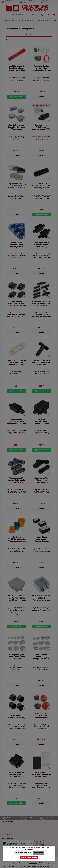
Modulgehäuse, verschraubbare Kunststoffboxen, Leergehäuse (41, 542)
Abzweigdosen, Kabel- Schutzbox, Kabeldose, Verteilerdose (17, 127)
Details (41, 97)
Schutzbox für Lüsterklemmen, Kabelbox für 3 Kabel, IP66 (41, 424)
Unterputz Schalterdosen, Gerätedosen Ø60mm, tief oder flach (17, 720)
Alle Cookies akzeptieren (29, 858)
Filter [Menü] (29, 34)
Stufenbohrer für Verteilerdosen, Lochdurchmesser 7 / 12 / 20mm (41, 127)
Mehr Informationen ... (29, 849)
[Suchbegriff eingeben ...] (21, 15)
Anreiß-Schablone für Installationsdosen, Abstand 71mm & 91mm (17, 68)
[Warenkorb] (54, 15)
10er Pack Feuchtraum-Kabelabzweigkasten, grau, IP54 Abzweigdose (17, 601)
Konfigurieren (39, 853)
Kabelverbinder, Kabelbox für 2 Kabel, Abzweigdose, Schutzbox (17, 423)
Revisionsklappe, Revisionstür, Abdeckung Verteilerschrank (41, 779)
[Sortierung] (29, 40)
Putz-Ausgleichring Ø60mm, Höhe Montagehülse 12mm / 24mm (41, 68)
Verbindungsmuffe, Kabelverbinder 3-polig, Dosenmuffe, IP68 (17, 483)
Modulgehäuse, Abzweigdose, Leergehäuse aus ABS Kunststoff (41, 660)
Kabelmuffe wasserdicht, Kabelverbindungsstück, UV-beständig (41, 305)
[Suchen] (33, 15)
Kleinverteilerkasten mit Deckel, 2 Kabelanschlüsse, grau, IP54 (41, 601)
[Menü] (4, 15)
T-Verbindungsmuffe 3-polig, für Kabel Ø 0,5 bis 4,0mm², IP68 (41, 364)
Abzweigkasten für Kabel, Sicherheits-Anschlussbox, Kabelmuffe (41, 246)
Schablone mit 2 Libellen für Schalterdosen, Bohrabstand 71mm (17, 364)
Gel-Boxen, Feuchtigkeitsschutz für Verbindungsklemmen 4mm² (17, 542)
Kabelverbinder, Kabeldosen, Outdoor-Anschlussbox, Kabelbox (17, 305)
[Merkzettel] (42, 15)
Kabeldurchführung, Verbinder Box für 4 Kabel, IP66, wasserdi (17, 779)
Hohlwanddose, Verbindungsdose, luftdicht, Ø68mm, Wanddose (17, 246)
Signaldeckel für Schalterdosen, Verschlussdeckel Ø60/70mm (41, 720)
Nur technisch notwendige (23, 853)
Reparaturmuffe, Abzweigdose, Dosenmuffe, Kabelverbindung (41, 483)
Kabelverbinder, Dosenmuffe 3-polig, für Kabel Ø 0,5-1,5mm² (41, 187)
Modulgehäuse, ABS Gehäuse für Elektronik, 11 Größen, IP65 (17, 660)
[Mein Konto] (48, 15)
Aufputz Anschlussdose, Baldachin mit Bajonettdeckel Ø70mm (17, 187)
